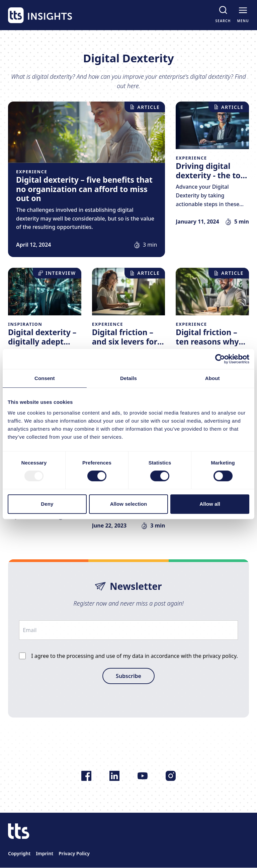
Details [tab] (128, 378)
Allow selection (129, 504)
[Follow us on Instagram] (171, 776)
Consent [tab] (45, 378)
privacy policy (220, 656)
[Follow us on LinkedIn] (114, 776)
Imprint (45, 853)
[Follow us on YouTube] (143, 776)
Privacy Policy (74, 853)
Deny (47, 504)
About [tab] (212, 378)
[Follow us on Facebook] (86, 776)
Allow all (210, 504)
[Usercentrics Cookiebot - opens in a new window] (220, 359)
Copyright (19, 853)
